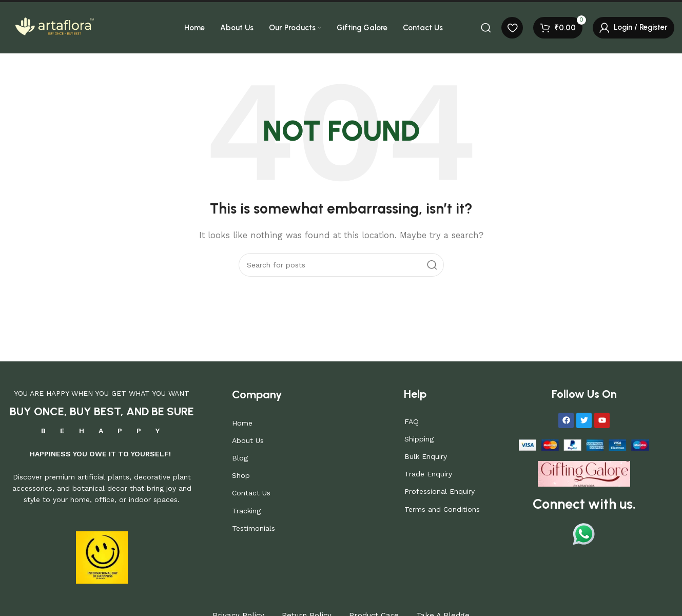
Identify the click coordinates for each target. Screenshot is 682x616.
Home (242, 423)
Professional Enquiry (440, 491)
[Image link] (584, 473)
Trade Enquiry (428, 474)
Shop (241, 475)
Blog (240, 458)
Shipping (419, 439)
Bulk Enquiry (426, 456)
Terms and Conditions (442, 509)
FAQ (412, 421)
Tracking (246, 511)
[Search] (486, 28)
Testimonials (254, 528)
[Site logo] (54, 27)
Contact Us (251, 493)
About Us (248, 440)
